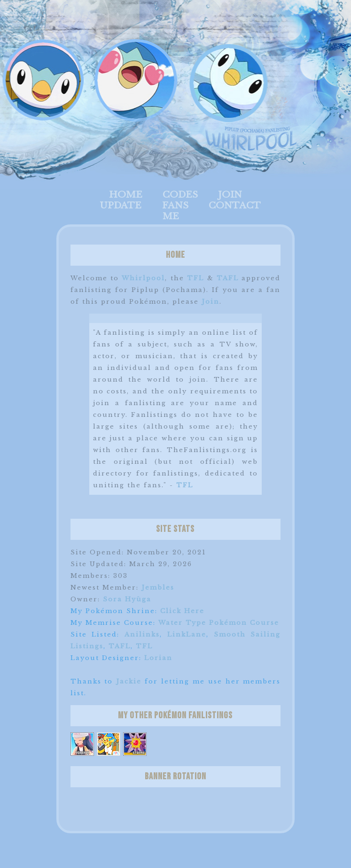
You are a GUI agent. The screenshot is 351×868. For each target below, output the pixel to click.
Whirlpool (143, 278)
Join (230, 195)
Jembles (158, 588)
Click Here (182, 611)
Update (121, 205)
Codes (180, 195)
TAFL (228, 278)
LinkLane (187, 634)
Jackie (129, 681)
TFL (195, 278)
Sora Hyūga (127, 599)
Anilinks (142, 634)
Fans (175, 205)
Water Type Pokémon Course (219, 623)
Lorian (158, 658)
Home (126, 195)
